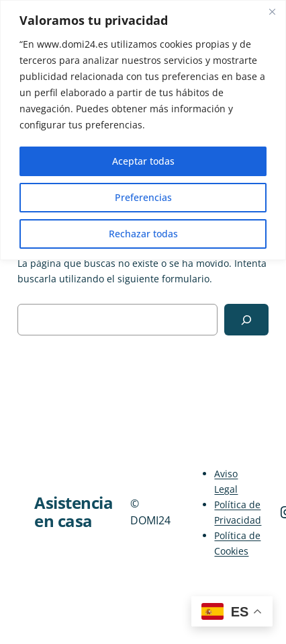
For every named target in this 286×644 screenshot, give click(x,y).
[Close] (272, 11)
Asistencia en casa (74, 512)
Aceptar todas (143, 161)
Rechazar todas (143, 234)
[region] (143, 130)
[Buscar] (247, 320)
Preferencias (143, 197)
